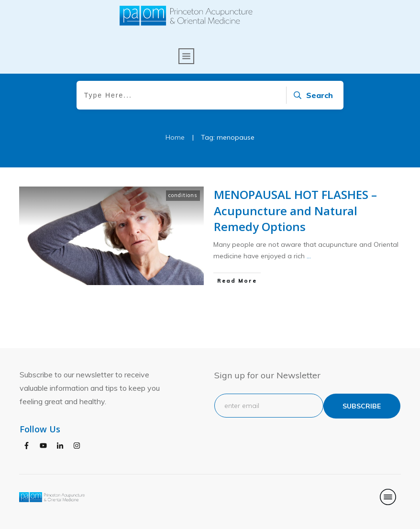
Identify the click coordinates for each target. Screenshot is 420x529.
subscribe (362, 406)
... (309, 282)
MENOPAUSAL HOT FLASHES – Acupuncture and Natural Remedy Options (295, 236)
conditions (183, 221)
